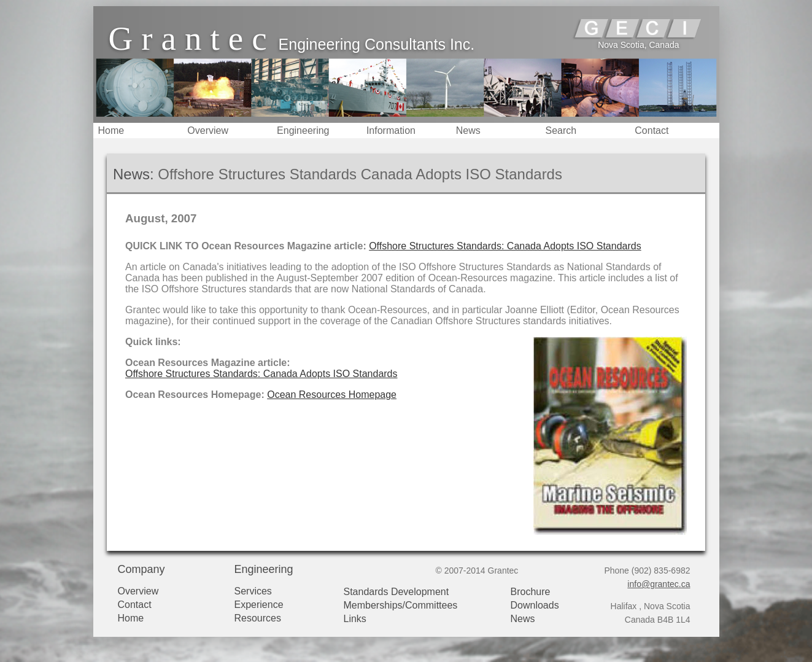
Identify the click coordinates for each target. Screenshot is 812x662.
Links (355, 619)
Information (391, 130)
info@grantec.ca (659, 584)
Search (561, 130)
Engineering (303, 130)
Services (253, 591)
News (468, 130)
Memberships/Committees (401, 605)
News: (133, 174)
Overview (208, 130)
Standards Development (396, 592)
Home (111, 130)
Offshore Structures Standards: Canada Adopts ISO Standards (505, 246)
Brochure (531, 592)
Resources (258, 618)
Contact (652, 130)
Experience (259, 605)
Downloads (535, 605)
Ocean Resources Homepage (332, 395)
